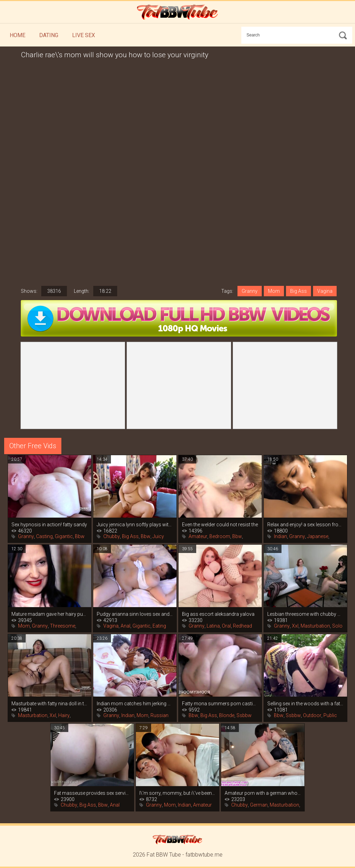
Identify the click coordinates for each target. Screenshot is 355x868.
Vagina (325, 291)
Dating (49, 35)
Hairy (64, 715)
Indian (280, 536)
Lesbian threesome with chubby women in (305, 614)
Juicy (158, 536)
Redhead (243, 626)
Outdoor (312, 715)
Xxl (295, 626)
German (259, 805)
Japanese (318, 536)
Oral (226, 626)
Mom (274, 291)
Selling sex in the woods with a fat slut (305, 704)
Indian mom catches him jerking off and (135, 704)
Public (330, 715)
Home (18, 35)
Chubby (112, 536)
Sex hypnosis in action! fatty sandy (49, 525)
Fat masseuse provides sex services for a (92, 793)
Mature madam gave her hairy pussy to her (50, 614)
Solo (337, 626)
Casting (44, 536)
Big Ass (298, 291)
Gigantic (64, 536)
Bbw (80, 536)
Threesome (63, 626)
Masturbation (315, 626)
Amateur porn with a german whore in (263, 793)
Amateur (198, 536)
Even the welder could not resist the (220, 525)
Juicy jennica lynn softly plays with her (135, 525)
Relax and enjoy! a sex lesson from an (305, 525)
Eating (159, 626)
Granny (250, 291)
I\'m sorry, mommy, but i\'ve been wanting (177, 793)
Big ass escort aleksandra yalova (218, 614)
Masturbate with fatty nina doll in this (50, 704)
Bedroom (220, 536)
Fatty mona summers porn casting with (220, 704)
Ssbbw (244, 715)
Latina (213, 626)
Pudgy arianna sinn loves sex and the (135, 614)
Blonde (227, 715)
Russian (159, 715)
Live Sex (84, 35)
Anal (125, 626)
